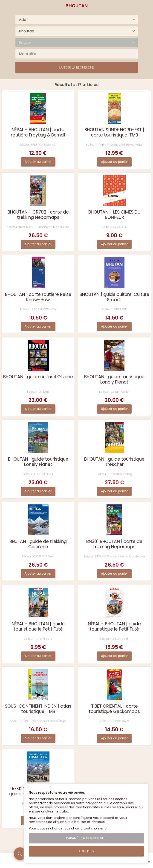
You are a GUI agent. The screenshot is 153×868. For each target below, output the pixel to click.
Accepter (86, 851)
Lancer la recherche (77, 68)
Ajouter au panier (38, 162)
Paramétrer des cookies (86, 838)
